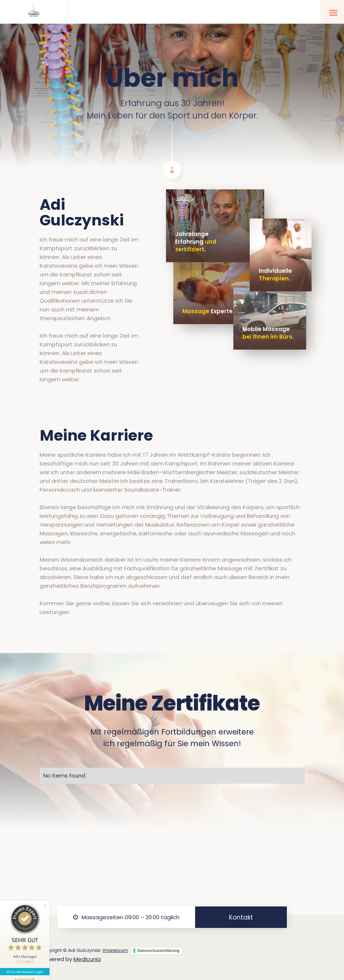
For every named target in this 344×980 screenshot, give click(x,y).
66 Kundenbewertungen (25, 972)
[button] (332, 12)
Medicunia (87, 959)
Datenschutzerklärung (159, 951)
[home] (34, 12)
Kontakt (241, 917)
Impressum (115, 950)
